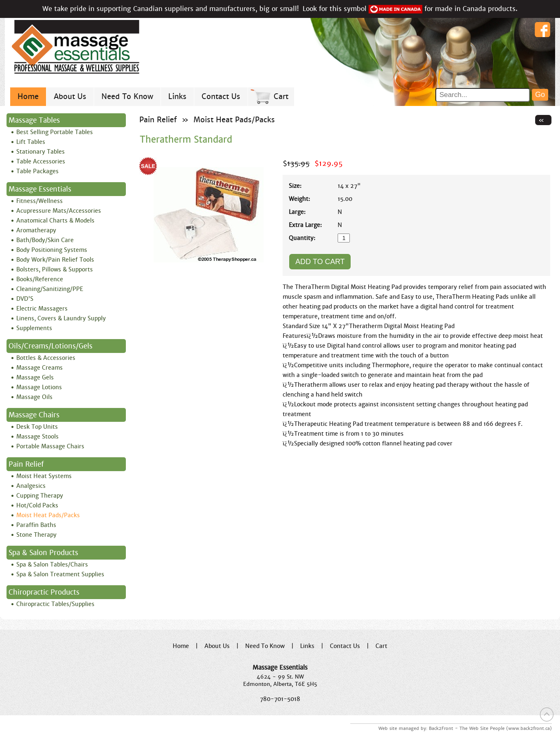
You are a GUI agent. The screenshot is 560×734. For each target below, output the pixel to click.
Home (28, 96)
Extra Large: (305, 225)
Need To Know (127, 96)
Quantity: (302, 238)
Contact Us (221, 96)
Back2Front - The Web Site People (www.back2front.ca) (490, 728)
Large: (297, 212)
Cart (281, 96)
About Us (70, 96)
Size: (295, 186)
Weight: (299, 199)
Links (177, 96)
